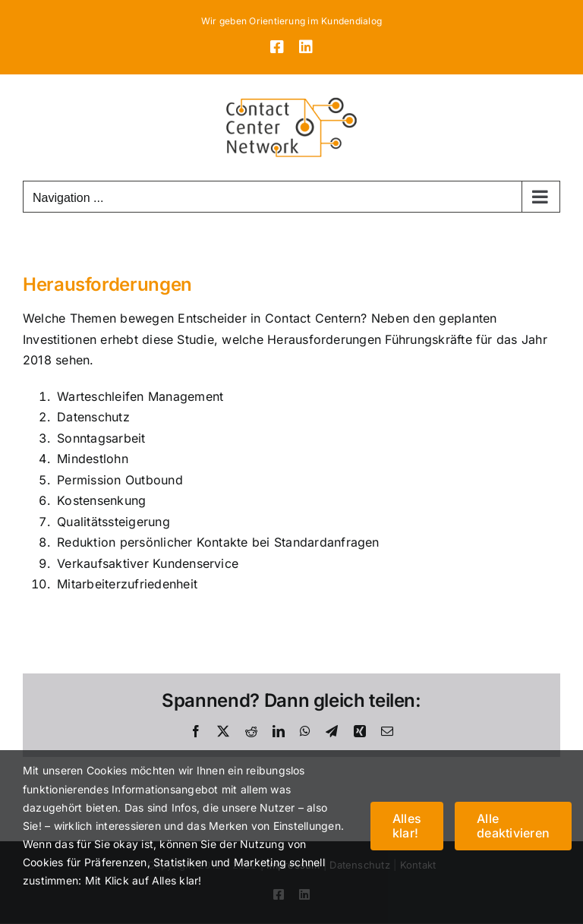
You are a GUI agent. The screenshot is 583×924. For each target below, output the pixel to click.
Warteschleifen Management (140, 396)
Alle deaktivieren (513, 826)
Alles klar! (407, 826)
